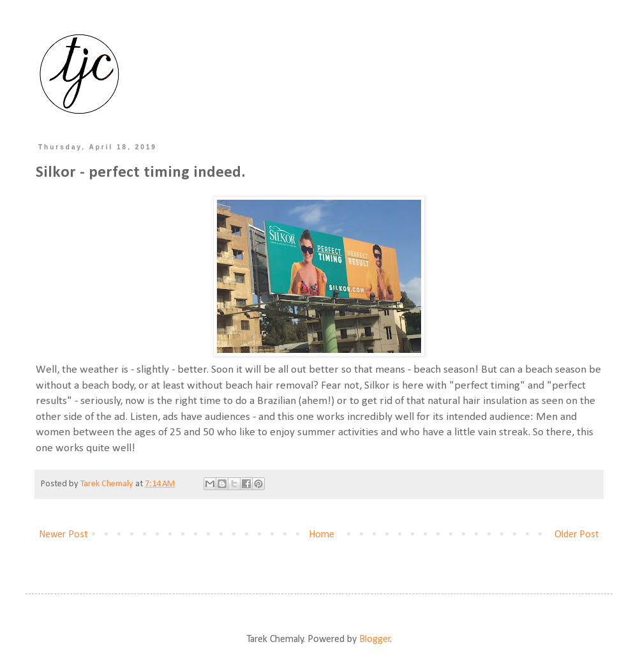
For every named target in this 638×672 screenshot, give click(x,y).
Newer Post (63, 535)
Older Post (577, 535)
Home (322, 535)
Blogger (375, 639)
